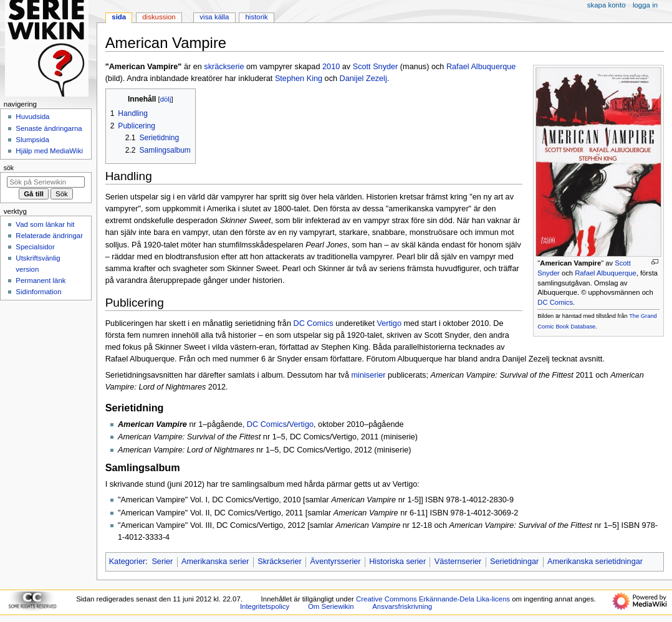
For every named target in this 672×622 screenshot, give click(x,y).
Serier (162, 562)
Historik (257, 17)
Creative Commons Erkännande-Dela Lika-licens (433, 599)
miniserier (369, 375)
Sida (119, 17)
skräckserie (224, 67)
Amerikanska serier (215, 562)
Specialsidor (35, 247)
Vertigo (389, 323)
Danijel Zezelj (363, 79)
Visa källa (214, 17)
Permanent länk (41, 280)
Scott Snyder (376, 67)
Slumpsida (32, 140)
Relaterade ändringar (49, 236)
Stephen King (299, 79)
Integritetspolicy (265, 606)
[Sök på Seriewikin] (46, 182)
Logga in (645, 5)
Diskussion (159, 17)
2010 (331, 67)
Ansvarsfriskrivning (402, 606)
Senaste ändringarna (49, 128)
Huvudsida (32, 117)
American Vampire (570, 263)
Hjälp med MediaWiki (49, 151)
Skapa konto (607, 5)
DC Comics (555, 302)
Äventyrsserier (335, 562)
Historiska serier (397, 562)
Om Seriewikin (331, 606)
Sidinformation (38, 292)
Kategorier (127, 562)
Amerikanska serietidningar (595, 562)
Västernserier (458, 562)
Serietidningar (514, 562)
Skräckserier (280, 562)
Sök (9, 168)
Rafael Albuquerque (606, 273)
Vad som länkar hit (45, 224)
